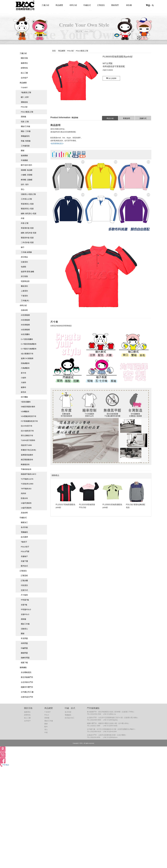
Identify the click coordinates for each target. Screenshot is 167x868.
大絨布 (23, 382)
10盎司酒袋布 (26, 503)
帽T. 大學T (25, 97)
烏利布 (23, 493)
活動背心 (24, 629)
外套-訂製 (25, 223)
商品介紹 (110, 118)
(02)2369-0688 (96, 720)
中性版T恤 (25, 600)
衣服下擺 (24, 561)
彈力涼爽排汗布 (27, 436)
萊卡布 (23, 373)
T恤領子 (24, 542)
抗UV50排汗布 (27, 426)
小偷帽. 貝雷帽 (27, 175)
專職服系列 (25, 136)
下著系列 (24, 296)
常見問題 (24, 638)
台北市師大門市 (27, 682)
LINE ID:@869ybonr (110, 737)
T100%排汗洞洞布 (28, 440)
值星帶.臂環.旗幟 (27, 272)
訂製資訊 (23, 571)
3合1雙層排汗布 (27, 354)
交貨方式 (24, 590)
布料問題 (24, 643)
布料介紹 (23, 305)
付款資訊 (24, 585)
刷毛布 (23, 392)
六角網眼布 (25, 368)
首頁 (54, 51)
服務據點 (23, 667)
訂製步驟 (24, 581)
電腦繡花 (24, 532)
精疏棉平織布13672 (29, 474)
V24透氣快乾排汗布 (29, 416)
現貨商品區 (25, 281)
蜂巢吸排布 (25, 464)
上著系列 (24, 291)
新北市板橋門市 (27, 677)
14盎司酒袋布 (26, 508)
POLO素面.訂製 (27, 112)
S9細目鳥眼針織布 (28, 407)
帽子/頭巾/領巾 (27, 165)
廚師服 (23, 117)
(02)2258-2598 (96, 714)
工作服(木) (25, 301)
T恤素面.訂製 (26, 92)
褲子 (23, 247)
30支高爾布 (25, 334)
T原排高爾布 (26, 402)
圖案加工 (24, 522)
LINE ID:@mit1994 (110, 731)
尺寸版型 (24, 595)
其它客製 (24, 276)
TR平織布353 (26, 489)
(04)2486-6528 (96, 731)
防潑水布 (24, 498)
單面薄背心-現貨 (27, 204)
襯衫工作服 (25, 624)
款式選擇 (24, 537)
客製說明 (127, 118)
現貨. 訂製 (25, 122)
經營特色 (24, 68)
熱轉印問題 (25, 658)
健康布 (23, 387)
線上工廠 (24, 73)
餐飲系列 (24, 286)
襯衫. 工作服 (26, 131)
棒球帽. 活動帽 (27, 180)
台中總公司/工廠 (27, 692)
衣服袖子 (24, 556)
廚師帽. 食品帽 (27, 170)
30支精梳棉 (25, 325)
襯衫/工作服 (25, 126)
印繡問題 (24, 648)
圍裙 (23, 151)
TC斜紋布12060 (27, 484)
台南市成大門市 (27, 697)
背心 (23, 189)
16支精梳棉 (25, 330)
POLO (47, 715)
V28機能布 (25, 411)
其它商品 (24, 257)
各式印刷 (24, 527)
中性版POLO (26, 609)
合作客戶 (24, 78)
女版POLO (25, 614)
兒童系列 (24, 262)
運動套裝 (24, 102)
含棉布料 (24, 310)
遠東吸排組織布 (27, 455)
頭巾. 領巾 (25, 184)
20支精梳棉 (25, 315)
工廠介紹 (23, 53)
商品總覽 (23, 83)
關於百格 (24, 58)
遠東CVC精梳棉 (27, 358)
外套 (23, 218)
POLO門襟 (25, 551)
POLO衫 (24, 107)
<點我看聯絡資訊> (57, 143)
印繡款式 (23, 518)
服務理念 (24, 63)
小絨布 (23, 378)
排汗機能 (24, 397)
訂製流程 (24, 576)
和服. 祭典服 (26, 141)
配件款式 (24, 566)
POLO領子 (25, 547)
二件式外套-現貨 (27, 242)
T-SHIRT (24, 88)
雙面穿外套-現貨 (27, 238)
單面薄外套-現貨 (27, 228)
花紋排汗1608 (26, 445)
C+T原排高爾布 (27, 339)
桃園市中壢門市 (27, 687)
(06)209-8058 (95, 737)
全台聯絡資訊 (26, 672)
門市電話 (4, 765)
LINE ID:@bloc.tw (109, 714)
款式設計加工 (70, 718)
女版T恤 (24, 605)
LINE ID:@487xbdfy (110, 726)
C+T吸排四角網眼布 (29, 344)
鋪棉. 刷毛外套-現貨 (29, 233)
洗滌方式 (143, 118)
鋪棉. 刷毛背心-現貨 (29, 213)
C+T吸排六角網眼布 (29, 349)
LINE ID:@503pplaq (110, 720)
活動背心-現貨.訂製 (28, 194)
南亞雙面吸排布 (27, 460)
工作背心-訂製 (26, 199)
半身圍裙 (24, 160)
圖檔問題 (24, 653)
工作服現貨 (25, 146)
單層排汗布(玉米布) (28, 450)
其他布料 (24, 513)
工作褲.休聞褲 (26, 252)
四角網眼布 (25, 363)
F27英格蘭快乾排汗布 (29, 421)
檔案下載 (24, 663)
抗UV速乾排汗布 (27, 431)
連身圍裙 (24, 156)
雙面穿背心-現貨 (27, 209)
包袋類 (23, 267)
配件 (46, 727)
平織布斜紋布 (26, 469)
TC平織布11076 (27, 479)
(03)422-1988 (95, 726)
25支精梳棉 (25, 320)
